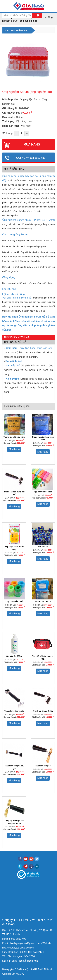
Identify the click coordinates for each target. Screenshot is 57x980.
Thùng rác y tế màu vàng (14, 437)
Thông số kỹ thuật (16, 337)
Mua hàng (14, 449)
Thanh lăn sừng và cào (14, 711)
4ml (20, 361)
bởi (9, 974)
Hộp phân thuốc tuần (43, 492)
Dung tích (11, 361)
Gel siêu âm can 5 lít (43, 601)
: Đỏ (18, 366)
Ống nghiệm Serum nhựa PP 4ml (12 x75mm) (28, 220)
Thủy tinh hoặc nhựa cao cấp (35, 348)
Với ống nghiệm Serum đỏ (17, 298)
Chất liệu (11, 348)
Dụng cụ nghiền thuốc (14, 601)
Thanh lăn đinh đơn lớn (43, 711)
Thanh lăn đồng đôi (43, 766)
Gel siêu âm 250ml (14, 656)
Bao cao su (43, 547)
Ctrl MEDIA (17, 974)
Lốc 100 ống (9, 289)
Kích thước (12, 379)
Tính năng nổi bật (16, 342)
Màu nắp (10, 366)
